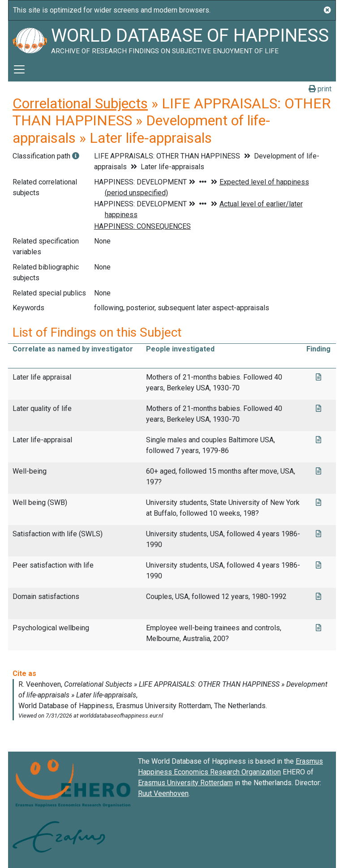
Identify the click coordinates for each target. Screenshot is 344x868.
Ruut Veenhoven (163, 793)
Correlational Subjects (80, 103)
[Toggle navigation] (19, 69)
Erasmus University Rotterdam (185, 783)
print (320, 89)
